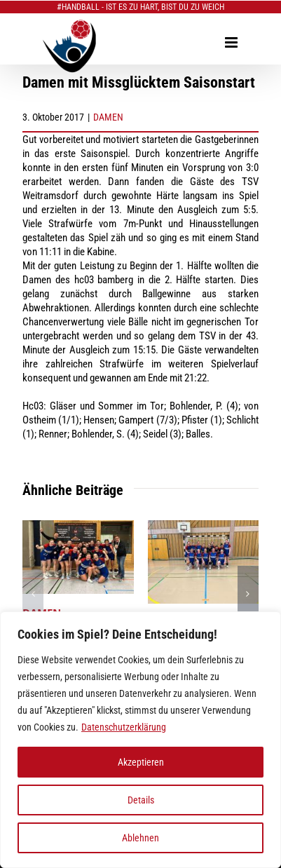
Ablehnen (140, 838)
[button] (33, 594)
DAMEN (108, 117)
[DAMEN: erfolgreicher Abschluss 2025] (78, 527)
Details (141, 800)
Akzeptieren (141, 762)
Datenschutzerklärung (124, 727)
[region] (140, 740)
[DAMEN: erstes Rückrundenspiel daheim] (204, 527)
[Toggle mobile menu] (232, 42)
